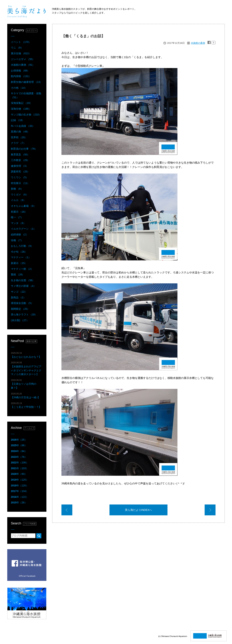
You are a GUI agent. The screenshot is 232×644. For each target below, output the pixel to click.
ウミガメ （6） (20, 195)
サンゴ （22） (19, 292)
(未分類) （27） (20, 320)
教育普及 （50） (20, 155)
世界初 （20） (19, 137)
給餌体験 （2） (20, 235)
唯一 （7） (17, 217)
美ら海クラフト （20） (24, 314)
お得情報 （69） (20, 71)
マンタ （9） (18, 223)
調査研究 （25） (20, 172)
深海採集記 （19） (21, 103)
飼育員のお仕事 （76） (24, 149)
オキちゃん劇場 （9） (23, 206)
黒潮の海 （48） (20, 132)
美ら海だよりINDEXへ (139, 510)
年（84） (19, 451)
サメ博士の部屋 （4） (23, 286)
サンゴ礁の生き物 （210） (26, 115)
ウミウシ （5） (20, 177)
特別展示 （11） (20, 183)
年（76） (19, 457)
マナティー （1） (21, 257)
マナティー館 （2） (22, 269)
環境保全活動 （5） (22, 303)
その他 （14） (19, 88)
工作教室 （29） (20, 160)
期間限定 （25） (20, 309)
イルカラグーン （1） (23, 229)
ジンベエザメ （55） (23, 59)
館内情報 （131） (21, 76)
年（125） (20, 480)
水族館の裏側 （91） (23, 65)
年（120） (20, 485)
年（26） (19, 502)
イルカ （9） (18, 200)
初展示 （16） (19, 212)
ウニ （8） (17, 48)
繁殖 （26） (18, 275)
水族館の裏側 (198, 43)
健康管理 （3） (20, 166)
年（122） (20, 497)
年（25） (19, 440)
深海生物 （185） (21, 109)
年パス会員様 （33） (23, 126)
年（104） (20, 491)
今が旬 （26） (19, 252)
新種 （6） (17, 189)
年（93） (19, 474)
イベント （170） (21, 42)
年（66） (19, 445)
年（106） (20, 463)
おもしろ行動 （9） (22, 246)
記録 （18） (18, 120)
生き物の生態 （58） (23, 280)
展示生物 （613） (21, 53)
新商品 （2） (18, 297)
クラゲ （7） (18, 143)
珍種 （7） (17, 240)
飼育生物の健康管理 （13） (27, 82)
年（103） (20, 468)
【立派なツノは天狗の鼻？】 (24, 384)
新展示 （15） (19, 263)
